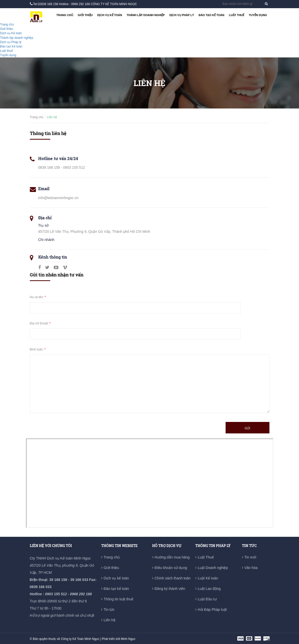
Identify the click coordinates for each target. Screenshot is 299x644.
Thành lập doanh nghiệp (146, 15)
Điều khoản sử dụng (171, 568)
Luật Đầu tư (207, 599)
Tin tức (109, 610)
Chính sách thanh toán (173, 578)
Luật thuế (237, 15)
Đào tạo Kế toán (211, 15)
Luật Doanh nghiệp (213, 568)
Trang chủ (65, 15)
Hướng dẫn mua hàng (172, 557)
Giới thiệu (85, 15)
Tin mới (250, 557)
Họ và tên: (38, 297)
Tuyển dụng (258, 15)
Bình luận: (38, 349)
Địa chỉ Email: (40, 323)
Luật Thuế (206, 557)
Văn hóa (251, 568)
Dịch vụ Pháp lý (182, 15)
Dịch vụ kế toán (116, 578)
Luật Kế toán (208, 578)
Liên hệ (110, 620)
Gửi (248, 428)
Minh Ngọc (128, 639)
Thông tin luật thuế (119, 599)
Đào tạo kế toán (116, 589)
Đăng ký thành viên (170, 589)
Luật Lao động (209, 589)
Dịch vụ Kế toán (109, 15)
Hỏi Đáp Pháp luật (212, 610)
